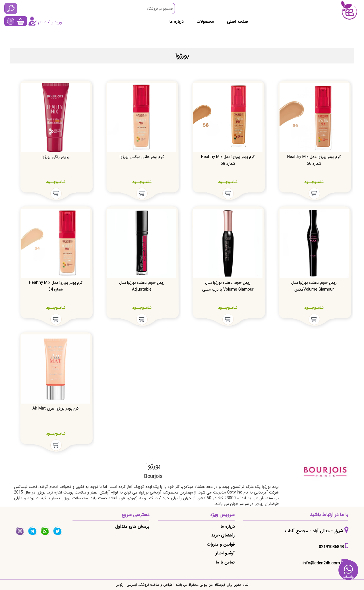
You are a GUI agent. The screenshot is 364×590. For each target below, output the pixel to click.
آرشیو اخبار (225, 553)
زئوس (119, 585)
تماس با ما (225, 562)
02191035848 (331, 547)
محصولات (205, 22)
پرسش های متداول (132, 527)
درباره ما (176, 22)
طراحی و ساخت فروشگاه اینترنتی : (148, 585)
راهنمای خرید (223, 535)
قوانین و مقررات (221, 544)
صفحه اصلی (237, 22)
